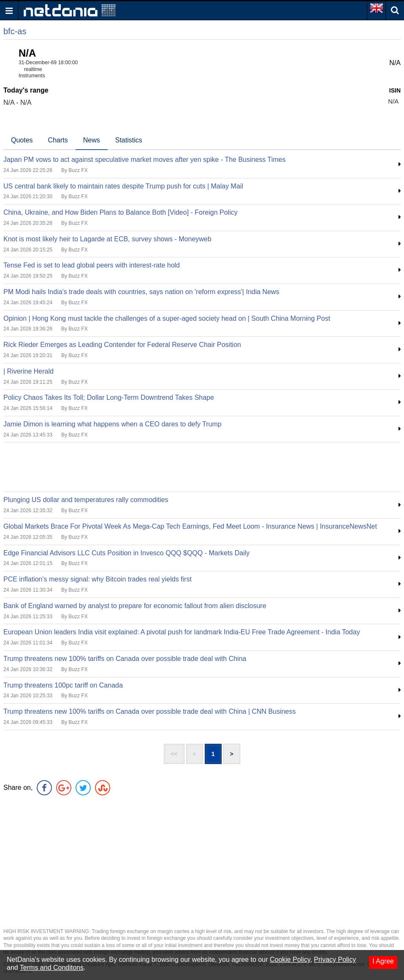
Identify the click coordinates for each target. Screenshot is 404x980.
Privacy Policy (335, 960)
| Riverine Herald (28, 371)
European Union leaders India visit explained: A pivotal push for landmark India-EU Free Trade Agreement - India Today (182, 632)
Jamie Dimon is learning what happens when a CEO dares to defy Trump (113, 424)
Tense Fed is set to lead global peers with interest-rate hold (92, 265)
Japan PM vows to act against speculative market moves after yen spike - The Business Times (144, 160)
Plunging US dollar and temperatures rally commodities (86, 500)
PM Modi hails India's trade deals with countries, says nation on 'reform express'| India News (141, 292)
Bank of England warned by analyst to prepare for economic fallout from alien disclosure (135, 606)
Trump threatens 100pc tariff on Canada (63, 685)
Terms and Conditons (52, 968)
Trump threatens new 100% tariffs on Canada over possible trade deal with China (125, 659)
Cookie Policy (290, 960)
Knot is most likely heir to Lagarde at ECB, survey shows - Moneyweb (107, 239)
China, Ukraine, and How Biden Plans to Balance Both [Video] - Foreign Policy (121, 212)
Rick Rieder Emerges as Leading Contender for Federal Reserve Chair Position (122, 345)
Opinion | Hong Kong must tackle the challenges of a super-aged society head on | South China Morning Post (167, 318)
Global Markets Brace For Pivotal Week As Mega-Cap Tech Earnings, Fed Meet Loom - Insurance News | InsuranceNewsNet (190, 526)
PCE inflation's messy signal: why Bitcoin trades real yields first (98, 579)
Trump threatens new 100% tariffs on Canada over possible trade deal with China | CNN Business (150, 711)
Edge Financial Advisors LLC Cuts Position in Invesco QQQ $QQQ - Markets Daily (126, 553)
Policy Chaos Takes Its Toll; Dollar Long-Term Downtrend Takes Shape (109, 397)
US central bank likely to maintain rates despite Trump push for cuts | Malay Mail (123, 186)
